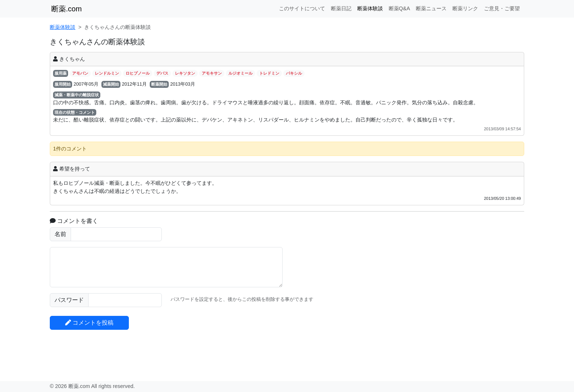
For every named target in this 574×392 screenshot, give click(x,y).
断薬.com (66, 9)
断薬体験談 (370, 8)
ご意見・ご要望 (502, 8)
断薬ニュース (431, 8)
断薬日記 (341, 8)
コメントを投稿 (89, 323)
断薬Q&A (399, 8)
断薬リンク (465, 8)
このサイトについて (302, 8)
